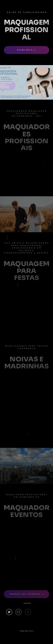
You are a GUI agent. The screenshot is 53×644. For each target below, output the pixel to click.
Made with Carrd (26, 631)
